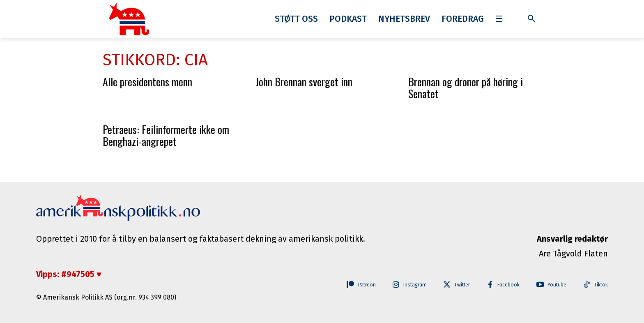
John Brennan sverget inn (304, 82)
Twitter (453, 285)
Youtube (554, 285)
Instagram (402, 285)
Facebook (503, 285)
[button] (531, 19)
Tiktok (601, 285)
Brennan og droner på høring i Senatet (466, 88)
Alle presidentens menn (147, 82)
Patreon (350, 285)
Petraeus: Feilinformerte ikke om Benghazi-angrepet (166, 135)
